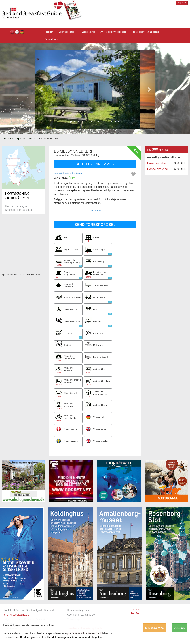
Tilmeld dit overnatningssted (145, 32)
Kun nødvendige (155, 628)
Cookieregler (28, 637)
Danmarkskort (52, 39)
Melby (32, 139)
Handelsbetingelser (78, 610)
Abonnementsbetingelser (81, 615)
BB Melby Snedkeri (12, 32)
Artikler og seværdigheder (113, 32)
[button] (41, 89)
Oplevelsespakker (67, 32)
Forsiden (49, 32)
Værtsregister (88, 32)
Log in (182, 3)
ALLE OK (180, 628)
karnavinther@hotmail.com (68, 173)
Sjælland (21, 139)
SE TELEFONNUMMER (95, 164)
